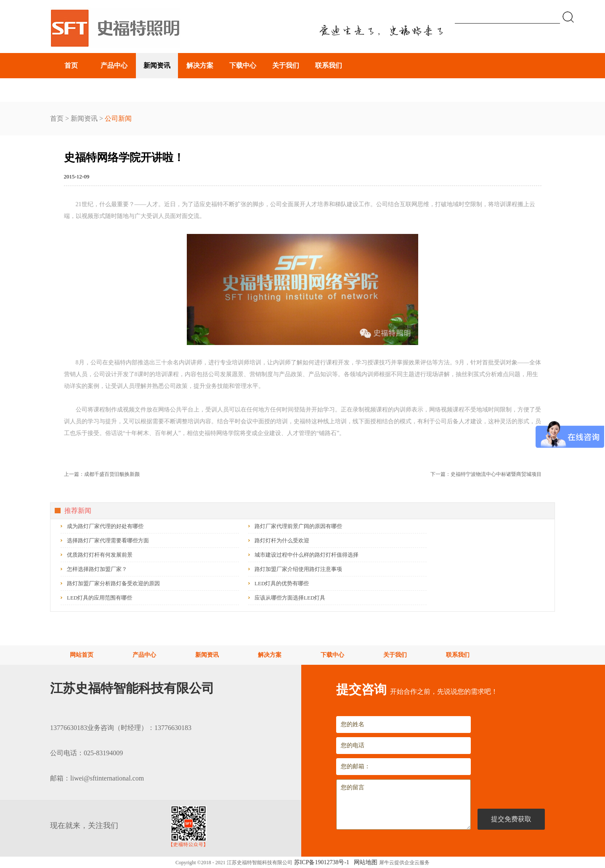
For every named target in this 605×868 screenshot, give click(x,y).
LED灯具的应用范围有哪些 (100, 598)
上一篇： (102, 474)
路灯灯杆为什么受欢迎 (282, 540)
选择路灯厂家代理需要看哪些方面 (108, 540)
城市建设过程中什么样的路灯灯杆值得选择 (306, 555)
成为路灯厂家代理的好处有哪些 (105, 526)
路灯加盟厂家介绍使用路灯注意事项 (298, 569)
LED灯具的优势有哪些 (282, 583)
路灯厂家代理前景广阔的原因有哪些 (298, 526)
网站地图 (364, 862)
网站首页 (82, 655)
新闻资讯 (84, 118)
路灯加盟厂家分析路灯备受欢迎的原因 (113, 583)
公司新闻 (118, 118)
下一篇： (486, 474)
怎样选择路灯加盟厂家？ (97, 569)
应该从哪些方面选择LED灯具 (290, 598)
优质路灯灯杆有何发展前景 (100, 555)
